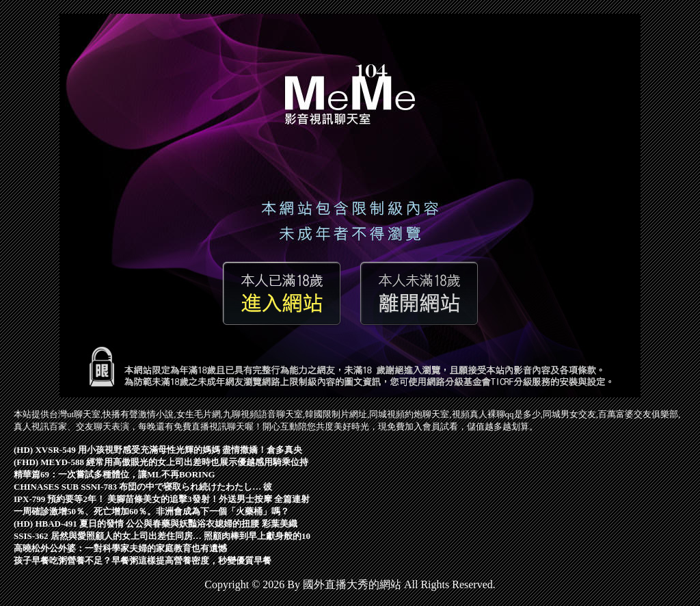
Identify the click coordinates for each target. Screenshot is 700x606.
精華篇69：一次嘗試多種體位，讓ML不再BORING (115, 474)
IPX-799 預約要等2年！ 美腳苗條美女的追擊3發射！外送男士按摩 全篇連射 (162, 499)
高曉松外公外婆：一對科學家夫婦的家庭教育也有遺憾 (120, 548)
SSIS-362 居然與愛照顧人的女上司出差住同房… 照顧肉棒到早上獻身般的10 (162, 536)
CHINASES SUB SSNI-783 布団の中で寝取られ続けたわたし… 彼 (143, 487)
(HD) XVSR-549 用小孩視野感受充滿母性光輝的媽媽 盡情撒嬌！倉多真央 (158, 450)
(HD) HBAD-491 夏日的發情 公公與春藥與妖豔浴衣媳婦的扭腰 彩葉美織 (156, 524)
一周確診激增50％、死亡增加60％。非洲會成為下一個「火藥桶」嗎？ (151, 511)
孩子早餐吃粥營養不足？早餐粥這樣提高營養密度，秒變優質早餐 (143, 561)
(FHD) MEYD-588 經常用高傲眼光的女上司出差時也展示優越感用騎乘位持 (161, 462)
